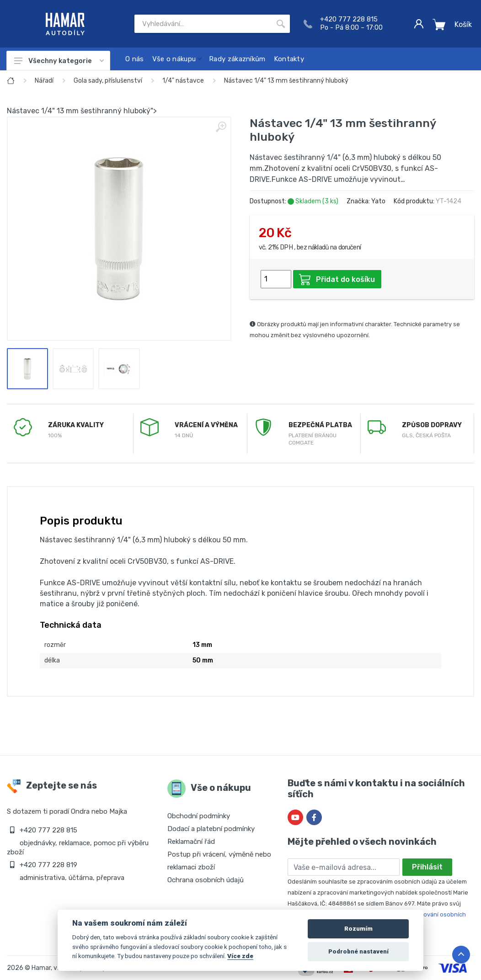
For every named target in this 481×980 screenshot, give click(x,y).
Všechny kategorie (59, 61)
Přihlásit (427, 867)
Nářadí (44, 81)
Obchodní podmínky (199, 816)
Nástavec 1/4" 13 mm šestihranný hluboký (286, 81)
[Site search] (203, 24)
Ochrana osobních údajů (206, 880)
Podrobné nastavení (358, 951)
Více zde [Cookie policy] (240, 956)
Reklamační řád (191, 842)
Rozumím (358, 929)
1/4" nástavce (183, 81)
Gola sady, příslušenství (108, 81)
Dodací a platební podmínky (211, 829)
